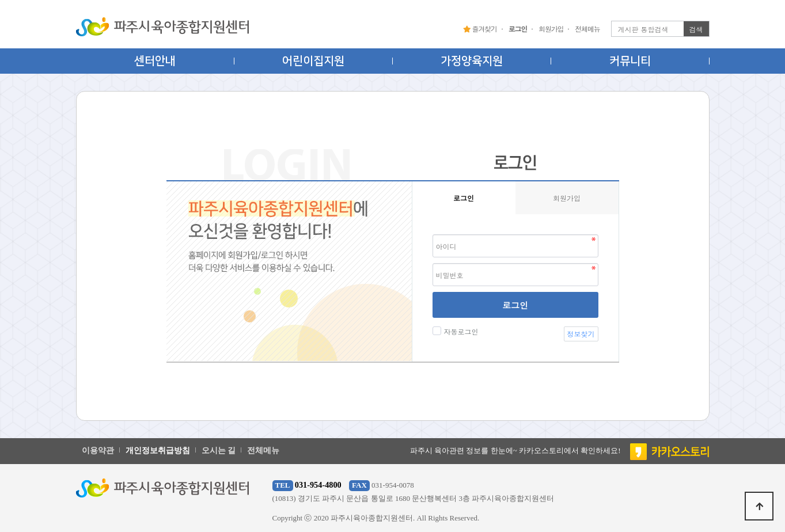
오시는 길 (219, 451)
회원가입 (551, 29)
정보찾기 (581, 334)
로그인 (515, 305)
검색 (696, 29)
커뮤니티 (630, 61)
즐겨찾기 (480, 29)
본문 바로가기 (0, 0)
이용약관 (98, 451)
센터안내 (155, 61)
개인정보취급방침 (158, 451)
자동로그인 (460, 331)
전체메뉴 (587, 29)
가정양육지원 (472, 61)
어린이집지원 (313, 61)
